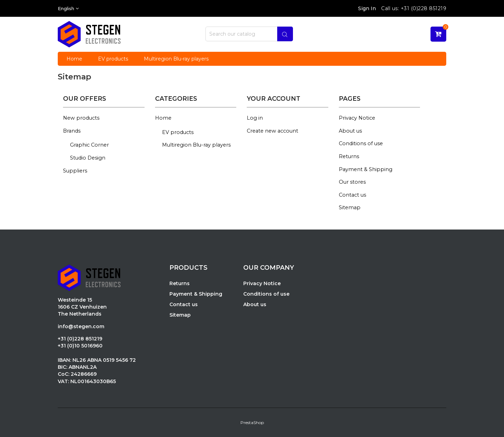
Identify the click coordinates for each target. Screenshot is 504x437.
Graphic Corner (89, 145)
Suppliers (75, 171)
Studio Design (88, 158)
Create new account (272, 131)
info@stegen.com (81, 326)
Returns (349, 156)
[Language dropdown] (68, 8)
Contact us (352, 195)
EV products (178, 132)
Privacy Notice (357, 118)
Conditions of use (361, 143)
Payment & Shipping (366, 169)
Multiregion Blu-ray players (196, 145)
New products (81, 118)
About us (350, 131)
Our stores (352, 182)
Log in (255, 118)
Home (163, 118)
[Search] (249, 34)
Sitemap (350, 207)
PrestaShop (252, 422)
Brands (72, 131)
